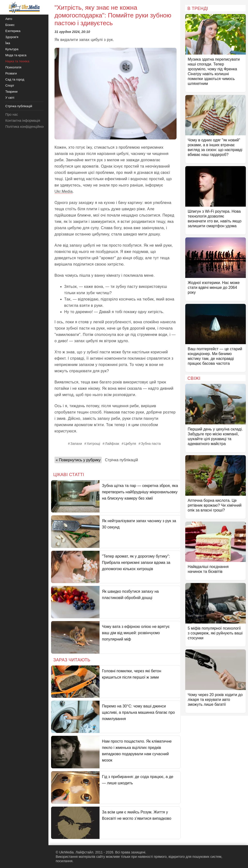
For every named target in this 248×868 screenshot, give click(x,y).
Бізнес (10, 25)
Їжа (8, 43)
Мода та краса (16, 55)
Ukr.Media (64, 191)
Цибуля (130, 444)
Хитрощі (93, 444)
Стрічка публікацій (121, 460)
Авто (9, 19)
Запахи (76, 444)
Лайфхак (112, 444)
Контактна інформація (23, 121)
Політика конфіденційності (26, 127)
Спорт (10, 85)
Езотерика (13, 31)
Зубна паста (151, 444)
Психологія (13, 67)
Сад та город (15, 79)
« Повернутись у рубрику (78, 460)
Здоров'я (12, 37)
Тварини (11, 92)
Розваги (11, 73)
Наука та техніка (17, 61)
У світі (10, 98)
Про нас (12, 114)
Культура (12, 49)
